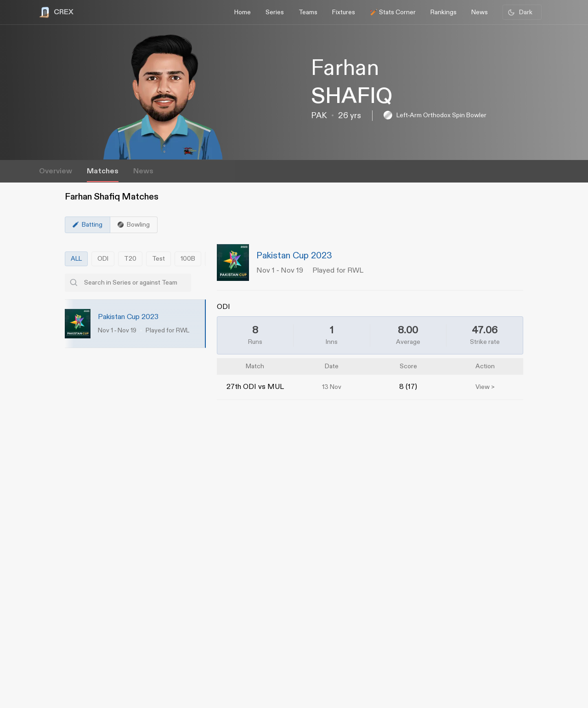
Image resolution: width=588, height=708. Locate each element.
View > (485, 387)
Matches (103, 171)
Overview (56, 171)
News (143, 171)
